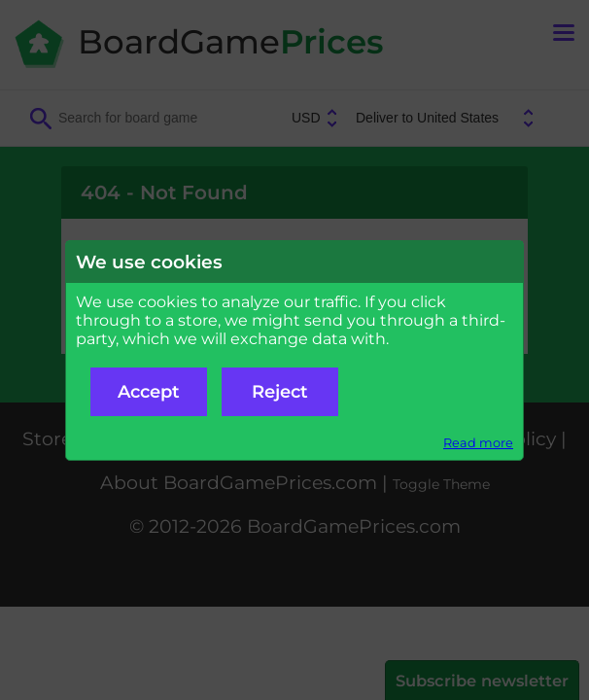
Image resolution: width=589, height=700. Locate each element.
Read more (478, 443)
